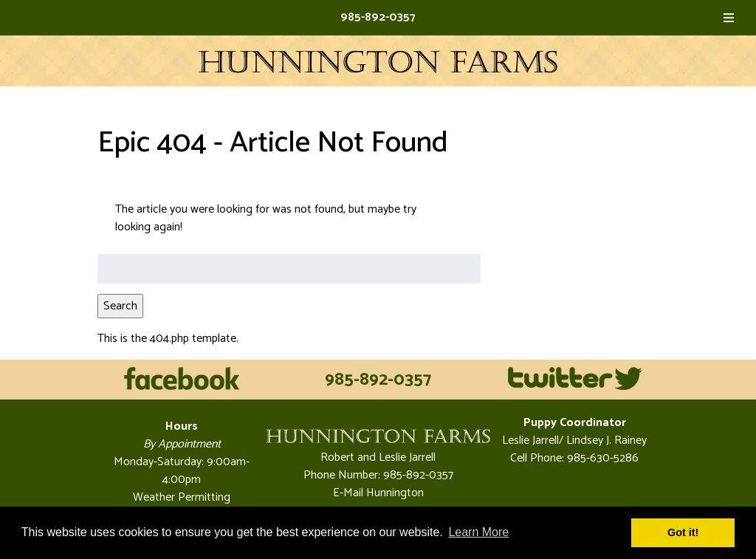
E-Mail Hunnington (378, 493)
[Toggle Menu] (729, 18)
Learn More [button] (478, 532)
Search (120, 306)
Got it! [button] (683, 532)
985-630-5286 (601, 458)
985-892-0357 (378, 17)
